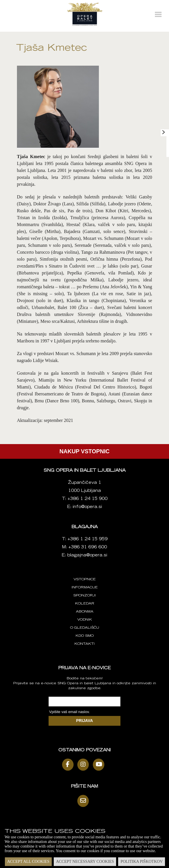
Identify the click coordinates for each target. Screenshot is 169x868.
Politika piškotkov (142, 862)
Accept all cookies (28, 862)
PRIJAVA (85, 721)
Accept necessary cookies (85, 862)
